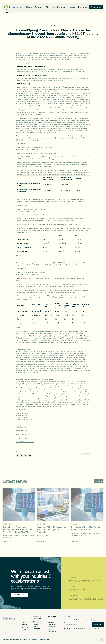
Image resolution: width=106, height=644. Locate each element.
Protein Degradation (37, 628)
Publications (51, 627)
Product (39, 7)
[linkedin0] (102, 640)
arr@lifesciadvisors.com (24, 420)
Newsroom (25, 627)
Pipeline (50, 7)
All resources (52, 620)
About (29, 7)
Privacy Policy (33, 640)
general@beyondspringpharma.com (84, 584)
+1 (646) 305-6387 (77, 593)
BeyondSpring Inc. (39, 53)
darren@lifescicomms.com (25, 442)
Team (23, 622)
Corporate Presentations (52, 623)
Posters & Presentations (52, 630)
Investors (83, 7)
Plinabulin (36, 622)
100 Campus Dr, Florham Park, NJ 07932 (86, 602)
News (72, 7)
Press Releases (86, 454)
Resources (61, 7)
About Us (25, 620)
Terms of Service (44, 640)
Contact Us (25, 629)
